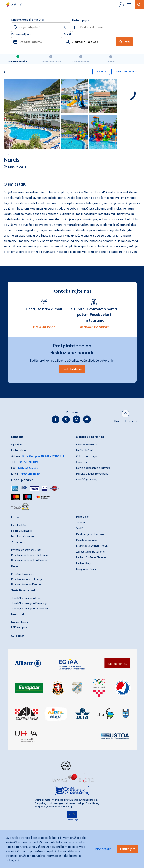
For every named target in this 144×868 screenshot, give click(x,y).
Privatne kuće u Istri (23, 574)
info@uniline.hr (44, 327)
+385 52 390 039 (27, 462)
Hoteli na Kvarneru (22, 536)
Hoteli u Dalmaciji (22, 531)
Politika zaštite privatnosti (92, 474)
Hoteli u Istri (19, 525)
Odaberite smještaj (18, 61)
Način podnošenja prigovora (93, 468)
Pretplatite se (72, 369)
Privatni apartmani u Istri (26, 550)
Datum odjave (21, 34)
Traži (124, 42)
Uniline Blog (83, 563)
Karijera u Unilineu (87, 569)
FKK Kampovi (19, 627)
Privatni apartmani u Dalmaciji (30, 555)
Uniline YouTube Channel (91, 557)
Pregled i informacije (51, 61)
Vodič (80, 528)
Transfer (81, 522)
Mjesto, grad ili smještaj (28, 20)
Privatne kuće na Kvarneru (27, 584)
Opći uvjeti (83, 462)
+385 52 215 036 (28, 468)
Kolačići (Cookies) (87, 479)
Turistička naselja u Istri (26, 598)
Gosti (67, 34)
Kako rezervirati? (87, 445)
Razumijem (128, 849)
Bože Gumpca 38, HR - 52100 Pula (44, 456)
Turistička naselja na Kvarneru (30, 608)
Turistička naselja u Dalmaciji (29, 603)
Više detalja (103, 849)
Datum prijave (82, 20)
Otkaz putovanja (87, 456)
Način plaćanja (85, 450)
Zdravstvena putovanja (90, 552)
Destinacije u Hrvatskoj (90, 534)
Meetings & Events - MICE (92, 546)
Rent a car (83, 517)
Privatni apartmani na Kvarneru (30, 560)
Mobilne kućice (20, 622)
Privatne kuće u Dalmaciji (27, 579)
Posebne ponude (87, 540)
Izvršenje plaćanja (81, 61)
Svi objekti (18, 636)
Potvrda (111, 61)
